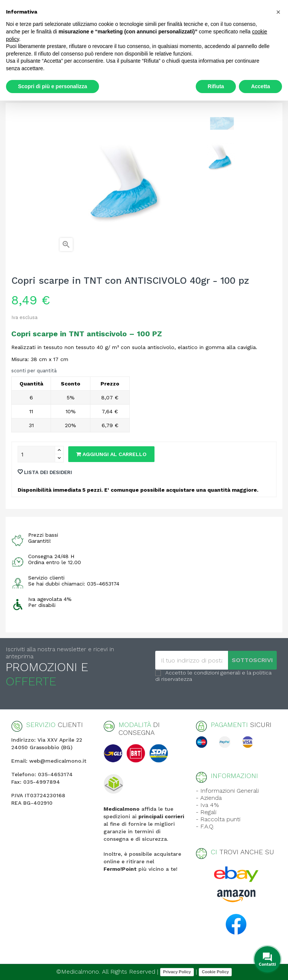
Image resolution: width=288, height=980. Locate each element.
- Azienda (209, 798)
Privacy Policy (177, 972)
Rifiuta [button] (216, 86)
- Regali (206, 812)
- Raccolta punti (218, 819)
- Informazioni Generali (227, 791)
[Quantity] (36, 454)
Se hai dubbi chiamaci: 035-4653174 (74, 584)
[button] (278, 12)
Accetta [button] (260, 86)
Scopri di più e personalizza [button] (52, 86)
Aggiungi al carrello (111, 454)
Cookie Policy (215, 972)
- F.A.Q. (205, 826)
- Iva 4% (207, 805)
